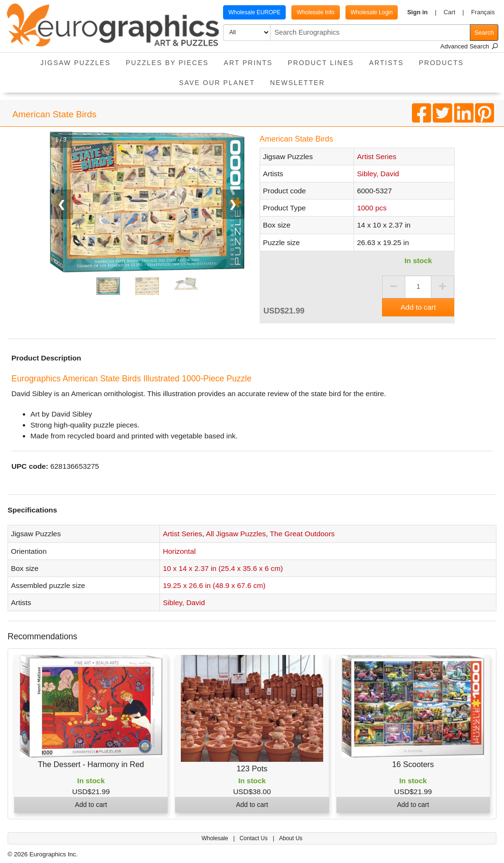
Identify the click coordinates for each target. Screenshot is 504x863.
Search (484, 33)
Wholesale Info (315, 12)
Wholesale (216, 838)
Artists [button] (387, 63)
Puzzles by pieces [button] (167, 63)
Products (442, 63)
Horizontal (179, 551)
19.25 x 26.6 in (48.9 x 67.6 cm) (214, 585)
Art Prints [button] (248, 63)
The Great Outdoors (302, 534)
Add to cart (418, 307)
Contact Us (255, 838)
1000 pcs (372, 208)
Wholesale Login (372, 12)
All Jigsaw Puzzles (236, 534)
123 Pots (252, 768)
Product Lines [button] (321, 63)
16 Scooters (413, 764)
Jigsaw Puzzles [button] (75, 63)
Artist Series (377, 156)
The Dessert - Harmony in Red (91, 764)
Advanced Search (469, 46)
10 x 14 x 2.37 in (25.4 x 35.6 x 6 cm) (223, 568)
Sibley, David (378, 174)
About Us (291, 838)
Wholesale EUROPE (254, 12)
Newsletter (298, 83)
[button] (422, 12)
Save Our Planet (217, 83)
